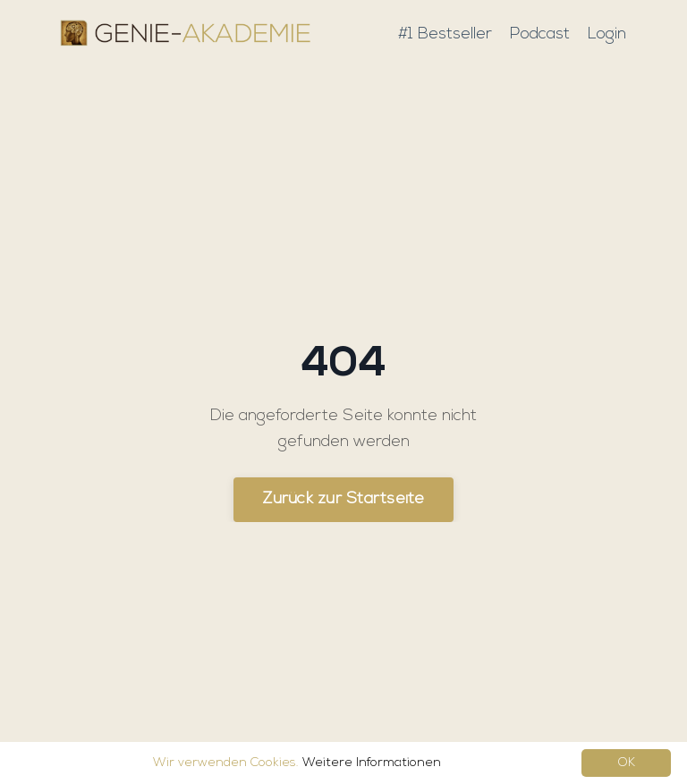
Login (607, 34)
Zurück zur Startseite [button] (343, 499)
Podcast (540, 34)
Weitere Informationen (372, 763)
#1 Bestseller (445, 34)
